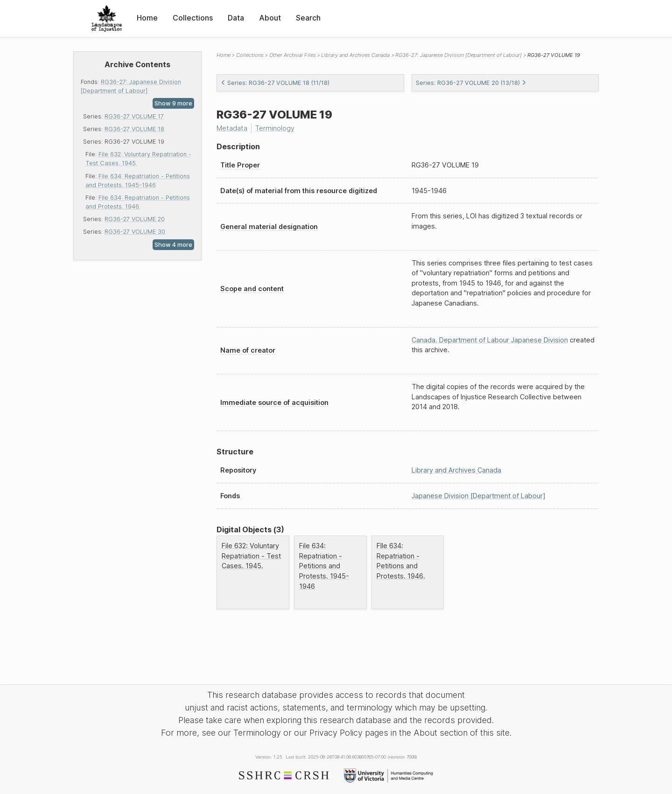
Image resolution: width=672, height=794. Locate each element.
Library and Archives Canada (355, 55)
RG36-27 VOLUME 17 (134, 116)
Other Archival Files (293, 55)
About (270, 18)
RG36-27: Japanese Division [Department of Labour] (458, 55)
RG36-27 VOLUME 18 (134, 129)
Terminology (275, 128)
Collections (193, 18)
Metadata (232, 128)
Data (236, 18)
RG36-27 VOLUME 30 (135, 232)
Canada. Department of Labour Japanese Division (490, 340)
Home (147, 18)
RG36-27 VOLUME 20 (135, 219)
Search (308, 18)
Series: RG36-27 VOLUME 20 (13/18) (471, 83)
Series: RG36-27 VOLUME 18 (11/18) (275, 83)
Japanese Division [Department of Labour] (479, 496)
